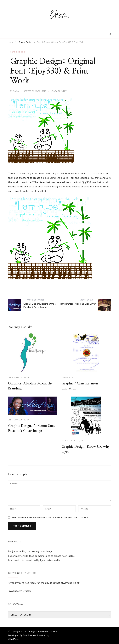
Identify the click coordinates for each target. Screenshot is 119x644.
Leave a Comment (59, 91)
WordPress (14, 639)
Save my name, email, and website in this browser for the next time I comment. (50, 517)
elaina (16, 91)
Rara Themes (29, 635)
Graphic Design (18, 52)
